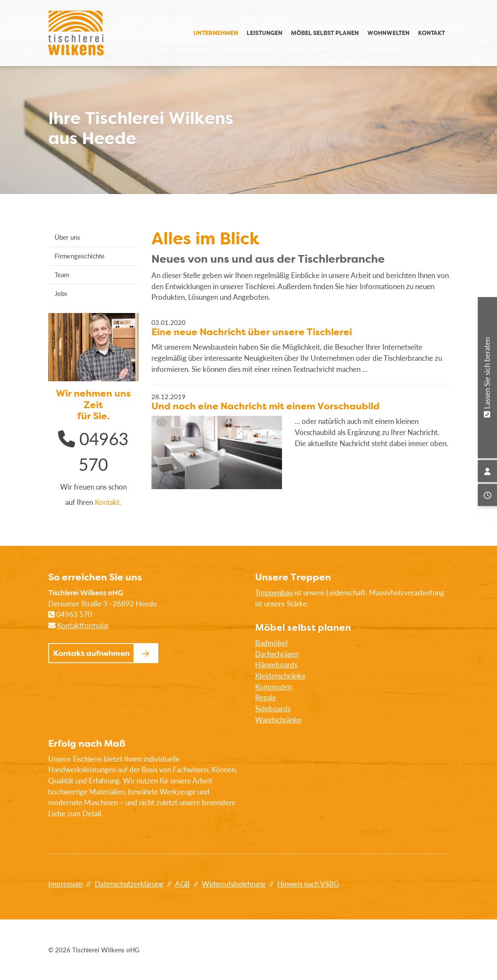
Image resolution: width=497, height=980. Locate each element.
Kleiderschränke (280, 676)
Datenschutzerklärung (129, 884)
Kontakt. (108, 502)
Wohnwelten (388, 33)
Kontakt (432, 33)
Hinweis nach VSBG (308, 884)
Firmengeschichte (80, 256)
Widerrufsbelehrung (234, 884)
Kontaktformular (83, 625)
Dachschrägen (277, 654)
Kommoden (273, 687)
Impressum (65, 884)
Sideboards (273, 709)
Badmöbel (271, 643)
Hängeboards (276, 665)
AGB (182, 884)
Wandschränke (278, 720)
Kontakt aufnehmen (92, 653)
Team (62, 275)
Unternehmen (216, 33)
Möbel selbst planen (325, 33)
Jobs (61, 293)
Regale (266, 697)
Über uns (68, 237)
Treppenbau (274, 593)
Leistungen (264, 33)
